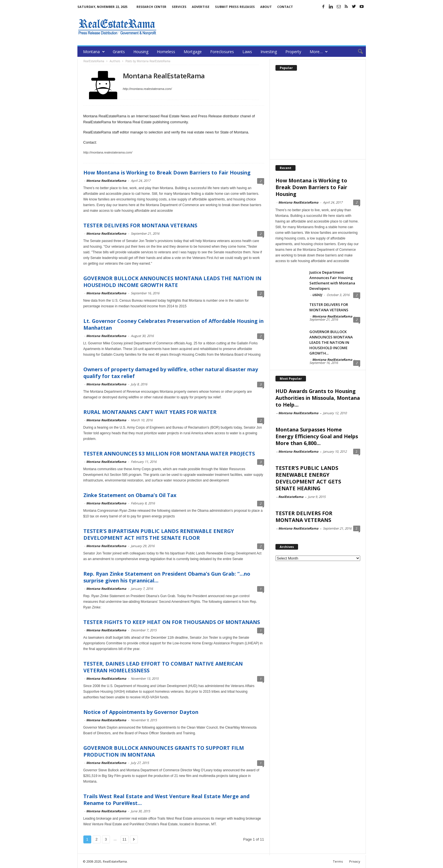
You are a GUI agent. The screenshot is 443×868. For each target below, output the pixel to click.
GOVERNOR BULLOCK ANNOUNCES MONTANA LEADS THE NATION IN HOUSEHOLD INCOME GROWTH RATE (172, 282)
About (266, 7)
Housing (141, 52)
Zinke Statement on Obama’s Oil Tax (130, 495)
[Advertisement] (263, 27)
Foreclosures (222, 52)
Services (179, 7)
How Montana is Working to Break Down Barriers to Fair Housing (167, 172)
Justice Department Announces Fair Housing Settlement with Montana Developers (332, 280)
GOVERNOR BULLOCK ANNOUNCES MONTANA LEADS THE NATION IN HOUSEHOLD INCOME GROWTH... (331, 342)
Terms (338, 861)
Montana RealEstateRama (106, 181)
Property (293, 52)
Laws (247, 52)
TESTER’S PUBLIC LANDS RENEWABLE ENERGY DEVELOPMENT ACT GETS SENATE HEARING (308, 478)
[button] (357, 52)
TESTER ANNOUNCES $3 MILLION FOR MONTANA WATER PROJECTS (169, 454)
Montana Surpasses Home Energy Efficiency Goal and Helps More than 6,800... (317, 436)
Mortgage (193, 52)
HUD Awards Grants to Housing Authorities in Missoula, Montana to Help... (318, 398)
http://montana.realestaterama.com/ (147, 89)
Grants (119, 52)
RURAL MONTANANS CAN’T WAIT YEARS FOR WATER (150, 412)
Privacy (355, 861)
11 (124, 839)
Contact (285, 7)
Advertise (201, 7)
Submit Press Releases (235, 7)
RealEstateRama (291, 497)
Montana (94, 52)
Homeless (166, 52)
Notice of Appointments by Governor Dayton (141, 712)
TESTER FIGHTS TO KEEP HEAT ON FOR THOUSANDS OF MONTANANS (172, 622)
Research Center (151, 7)
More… (319, 52)
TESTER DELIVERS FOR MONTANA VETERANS (140, 225)
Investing (269, 52)
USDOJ (317, 295)
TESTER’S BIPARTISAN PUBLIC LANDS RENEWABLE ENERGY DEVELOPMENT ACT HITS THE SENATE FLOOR (159, 534)
